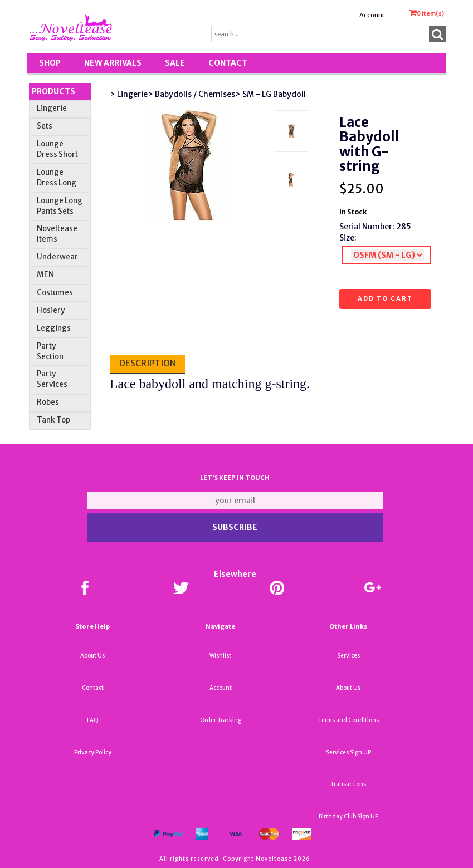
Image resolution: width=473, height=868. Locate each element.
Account (372, 15)
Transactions (348, 784)
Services (348, 656)
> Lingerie (129, 94)
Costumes (55, 293)
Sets (45, 126)
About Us (92, 656)
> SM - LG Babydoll (270, 94)
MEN (45, 275)
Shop (50, 63)
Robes (48, 402)
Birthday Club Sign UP (348, 816)
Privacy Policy (93, 752)
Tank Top (53, 420)
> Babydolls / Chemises (191, 94)
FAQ (93, 720)
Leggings (54, 328)
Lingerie (52, 108)
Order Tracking (221, 720)
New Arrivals (113, 63)
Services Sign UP (348, 752)
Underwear (57, 257)
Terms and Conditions (348, 720)
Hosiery (51, 310)
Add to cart (385, 298)
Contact (228, 63)
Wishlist (220, 656)
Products (53, 91)
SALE (175, 63)
